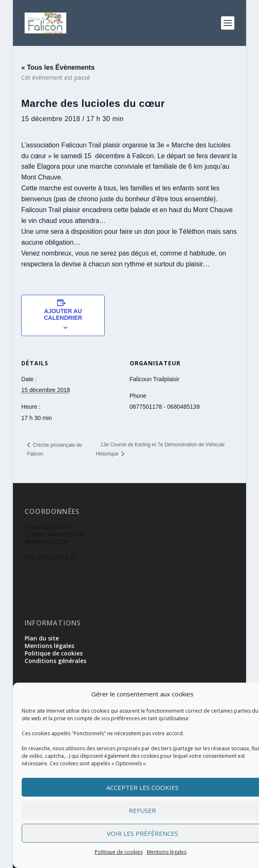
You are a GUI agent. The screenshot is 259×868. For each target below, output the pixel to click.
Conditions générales (55, 661)
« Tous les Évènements (58, 67)
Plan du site (42, 638)
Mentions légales (167, 852)
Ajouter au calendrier (63, 314)
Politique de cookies (119, 852)
